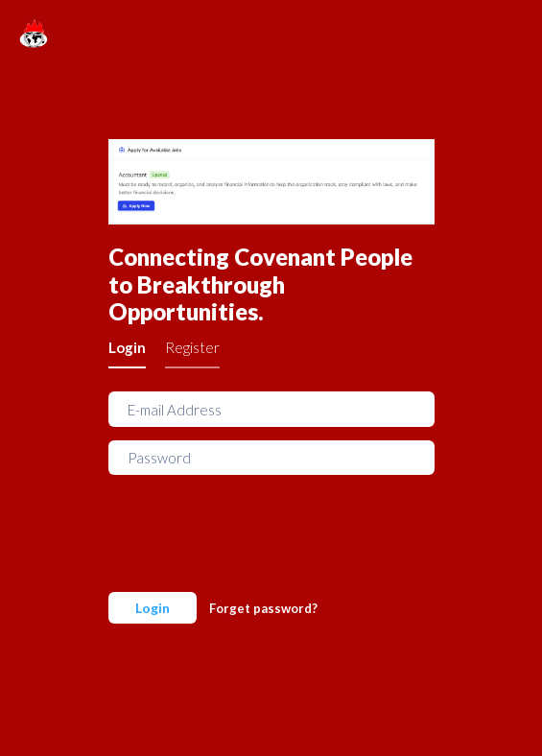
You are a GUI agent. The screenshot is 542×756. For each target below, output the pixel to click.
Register (192, 347)
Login (127, 347)
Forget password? (263, 608)
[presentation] (254, 526)
